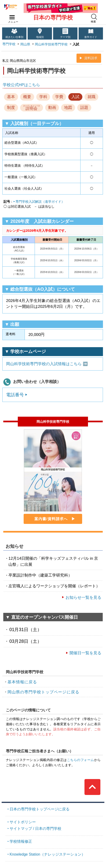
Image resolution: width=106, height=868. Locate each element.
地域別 (40, 37)
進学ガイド (91, 37)
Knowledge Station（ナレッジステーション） (47, 854)
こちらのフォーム (80, 760)
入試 (75, 97)
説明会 (32, 108)
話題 (84, 108)
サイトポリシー (23, 822)
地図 (68, 108)
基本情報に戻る (22, 682)
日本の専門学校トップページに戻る (40, 809)
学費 (59, 97)
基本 (11, 97)
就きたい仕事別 (14, 37)
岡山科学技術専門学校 (51, 44)
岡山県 (25, 44)
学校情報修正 (21, 841)
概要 (27, 97)
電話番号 (15, 395)
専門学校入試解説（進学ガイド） (40, 202)
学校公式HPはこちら (21, 85)
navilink (11, 16)
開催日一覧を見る (85, 653)
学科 (43, 97)
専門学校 (9, 44)
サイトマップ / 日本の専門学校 (35, 829)
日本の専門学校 (53, 17)
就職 (91, 97)
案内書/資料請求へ (51, 519)
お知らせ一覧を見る (83, 598)
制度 (11, 108)
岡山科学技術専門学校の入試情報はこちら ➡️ (47, 364)
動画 (52, 108)
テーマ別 (65, 37)
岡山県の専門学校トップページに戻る (43, 692)
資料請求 (91, 58)
